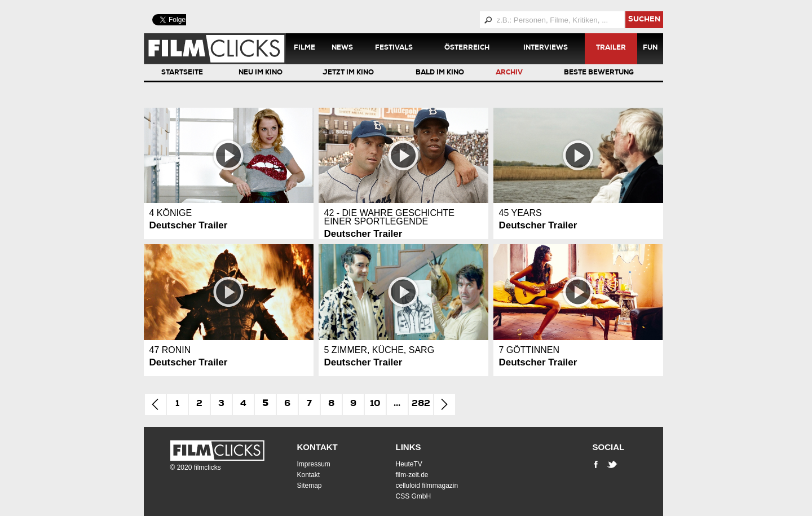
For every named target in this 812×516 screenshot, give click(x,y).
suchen (644, 20)
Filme (304, 48)
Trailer (611, 48)
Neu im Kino (261, 73)
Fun (650, 48)
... (397, 404)
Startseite (182, 73)
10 (375, 404)
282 (421, 404)
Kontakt (317, 447)
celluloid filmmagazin (427, 486)
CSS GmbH (414, 496)
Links (409, 447)
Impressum (314, 464)
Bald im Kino (440, 73)
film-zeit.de (412, 475)
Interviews (546, 48)
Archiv (509, 73)
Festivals (394, 48)
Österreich (467, 48)
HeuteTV (409, 464)
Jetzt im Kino (348, 73)
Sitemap (310, 486)
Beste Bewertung (599, 73)
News (342, 48)
